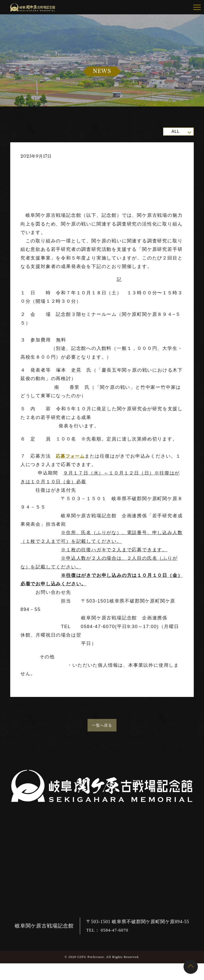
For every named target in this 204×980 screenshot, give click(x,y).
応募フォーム (71, 456)
